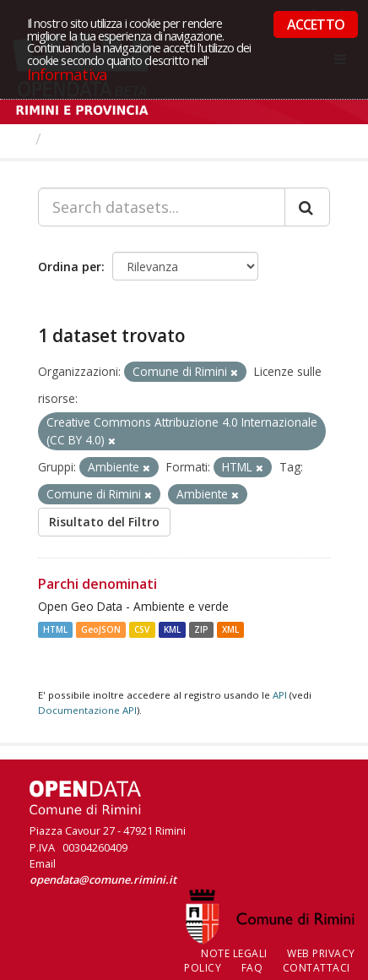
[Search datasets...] (162, 207)
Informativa (67, 74)
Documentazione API (87, 710)
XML (230, 629)
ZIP (201, 629)
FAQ (252, 968)
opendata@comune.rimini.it (103, 879)
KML (172, 629)
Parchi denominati (97, 584)
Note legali (234, 953)
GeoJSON (101, 629)
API (280, 695)
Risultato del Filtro (104, 522)
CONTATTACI (317, 968)
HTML (55, 629)
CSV (142, 629)
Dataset (80, 139)
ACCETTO (316, 24)
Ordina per (70, 267)
